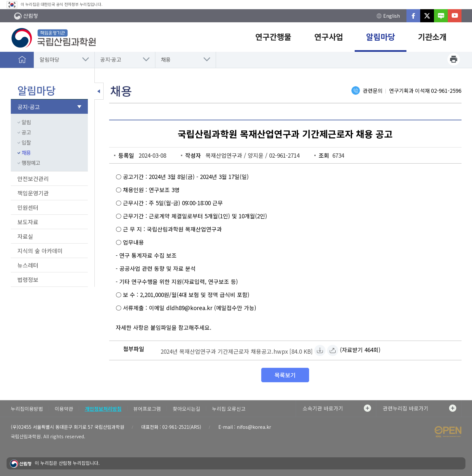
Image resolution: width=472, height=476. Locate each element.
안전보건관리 (33, 178)
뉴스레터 (28, 265)
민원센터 (28, 207)
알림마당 (49, 59)
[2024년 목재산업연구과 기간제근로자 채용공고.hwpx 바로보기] (333, 350)
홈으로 (22, 59)
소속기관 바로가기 (337, 408)
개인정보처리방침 (103, 409)
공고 (26, 132)
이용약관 (64, 409)
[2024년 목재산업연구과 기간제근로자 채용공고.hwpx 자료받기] (237, 350)
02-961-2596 (446, 90)
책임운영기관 (33, 193)
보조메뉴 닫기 (99, 91)
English (388, 16)
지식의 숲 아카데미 (40, 251)
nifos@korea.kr (254, 427)
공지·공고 (111, 59)
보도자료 (28, 222)
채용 (166, 59)
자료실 (25, 236)
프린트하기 (454, 59)
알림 (26, 122)
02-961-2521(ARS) (182, 427)
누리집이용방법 (27, 409)
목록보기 (285, 375)
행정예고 (31, 163)
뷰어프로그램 (147, 409)
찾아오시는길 (187, 409)
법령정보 (28, 279)
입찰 (26, 142)
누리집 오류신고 (229, 409)
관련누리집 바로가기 (420, 408)
